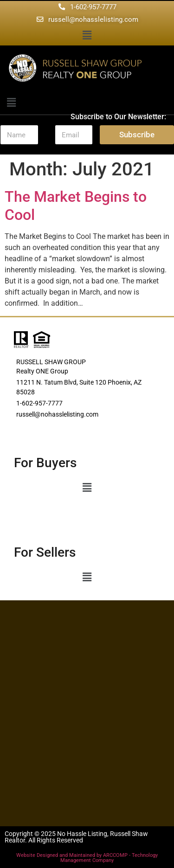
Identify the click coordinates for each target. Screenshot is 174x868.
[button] (87, 36)
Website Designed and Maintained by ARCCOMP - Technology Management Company (87, 858)
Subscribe (137, 135)
